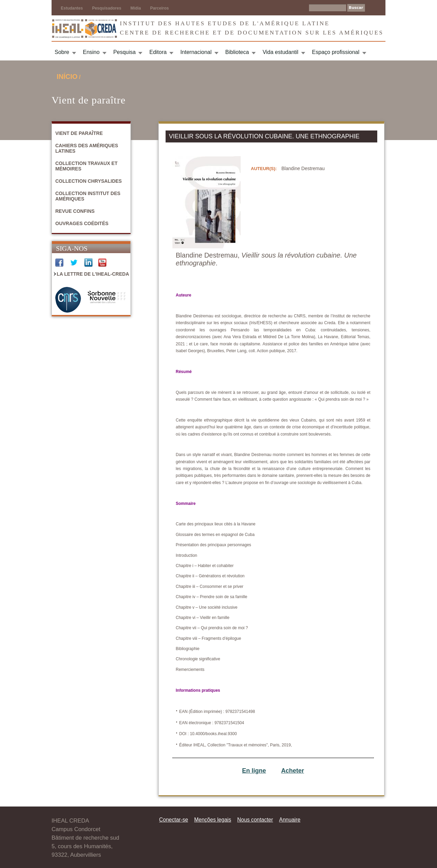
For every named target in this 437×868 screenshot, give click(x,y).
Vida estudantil (280, 52)
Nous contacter (255, 820)
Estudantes (72, 8)
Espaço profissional (336, 52)
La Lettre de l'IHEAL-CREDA (93, 274)
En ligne (254, 771)
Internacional (196, 52)
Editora (158, 52)
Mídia (136, 8)
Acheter (292, 771)
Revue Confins (75, 211)
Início (67, 77)
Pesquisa (125, 52)
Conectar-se (174, 820)
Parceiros (160, 8)
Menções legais (213, 820)
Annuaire (290, 820)
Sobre (62, 52)
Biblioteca (237, 52)
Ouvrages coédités (82, 223)
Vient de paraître (79, 133)
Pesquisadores (107, 8)
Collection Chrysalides (89, 181)
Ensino (91, 52)
